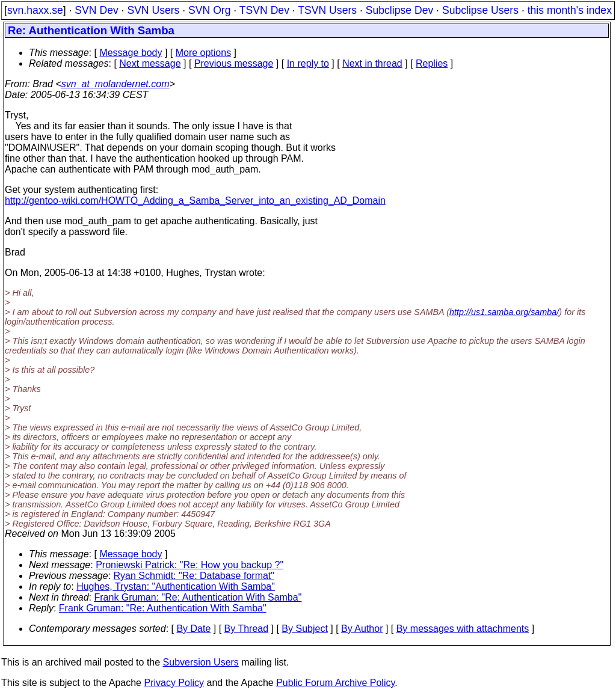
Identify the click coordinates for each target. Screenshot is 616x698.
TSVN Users (327, 10)
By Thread (247, 629)
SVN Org (209, 10)
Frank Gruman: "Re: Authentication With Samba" (198, 597)
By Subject (304, 629)
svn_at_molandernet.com (115, 84)
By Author (362, 629)
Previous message (234, 63)
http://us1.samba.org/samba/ (504, 312)
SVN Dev (96, 10)
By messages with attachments (463, 629)
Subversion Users (201, 662)
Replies (432, 63)
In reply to (308, 63)
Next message (150, 63)
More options (204, 53)
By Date (193, 629)
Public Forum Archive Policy (335, 683)
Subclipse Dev (399, 10)
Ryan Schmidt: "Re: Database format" (194, 576)
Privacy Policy (174, 683)
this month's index (570, 10)
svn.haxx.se (35, 10)
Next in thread (372, 63)
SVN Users (153, 10)
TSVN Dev (264, 10)
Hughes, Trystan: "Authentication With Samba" (176, 586)
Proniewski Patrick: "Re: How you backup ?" (189, 565)
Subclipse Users (480, 10)
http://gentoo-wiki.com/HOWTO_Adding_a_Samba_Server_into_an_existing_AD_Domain (195, 201)
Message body (131, 53)
